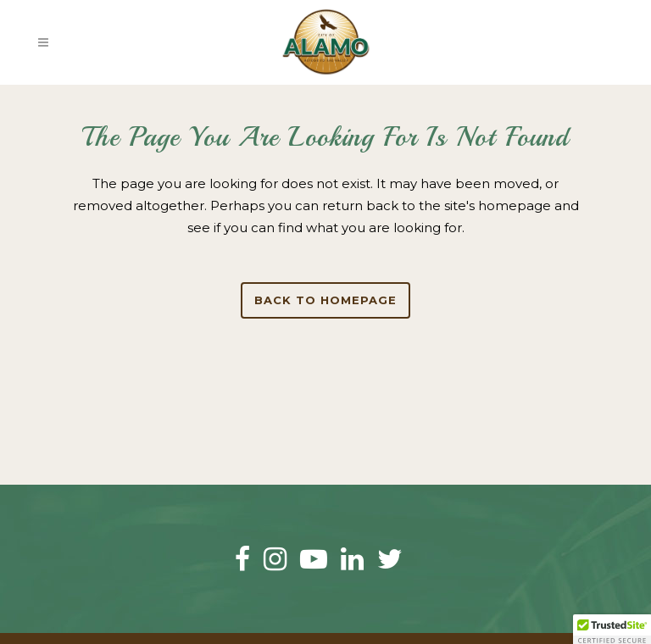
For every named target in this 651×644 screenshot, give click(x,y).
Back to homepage (325, 300)
